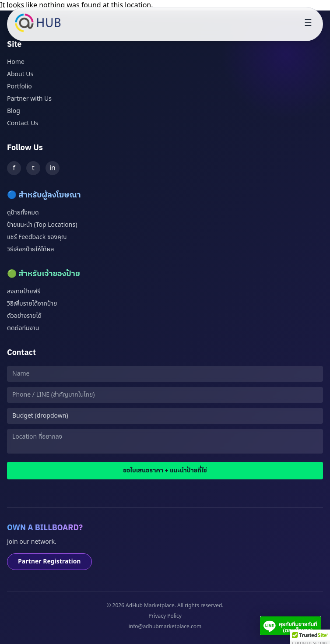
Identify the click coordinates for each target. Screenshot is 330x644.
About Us (20, 74)
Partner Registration (49, 561)
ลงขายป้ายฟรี (24, 291)
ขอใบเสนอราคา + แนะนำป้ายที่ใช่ (165, 470)
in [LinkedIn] (53, 168)
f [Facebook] (14, 168)
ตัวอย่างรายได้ (24, 316)
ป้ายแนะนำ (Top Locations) (42, 225)
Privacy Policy (165, 616)
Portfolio (19, 86)
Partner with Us (29, 99)
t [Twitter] (33, 168)
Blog (14, 111)
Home (16, 62)
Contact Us (23, 123)
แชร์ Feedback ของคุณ (37, 237)
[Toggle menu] (308, 24)
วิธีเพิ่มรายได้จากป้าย (32, 304)
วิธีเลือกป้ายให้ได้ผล (30, 249)
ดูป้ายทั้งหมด (23, 213)
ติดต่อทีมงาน (23, 328)
